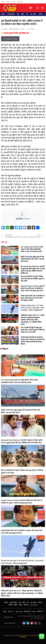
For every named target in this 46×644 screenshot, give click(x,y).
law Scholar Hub (33, 631)
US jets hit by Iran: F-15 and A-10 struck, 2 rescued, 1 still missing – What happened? (32, 308)
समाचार (3, 14)
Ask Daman (21, 631)
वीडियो (16, 605)
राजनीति (10, 605)
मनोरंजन (40, 14)
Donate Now (34, 605)
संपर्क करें (26, 605)
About (8, 2)
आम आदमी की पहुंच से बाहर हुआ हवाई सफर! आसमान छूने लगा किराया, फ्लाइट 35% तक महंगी (33, 330)
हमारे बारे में (27, 612)
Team (14, 2)
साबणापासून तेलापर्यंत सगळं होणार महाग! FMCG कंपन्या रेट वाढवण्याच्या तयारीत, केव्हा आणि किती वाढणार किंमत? (33, 340)
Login (34, 612)
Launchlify (5, 631)
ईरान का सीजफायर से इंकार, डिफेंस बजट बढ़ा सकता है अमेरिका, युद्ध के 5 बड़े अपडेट (33, 279)
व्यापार (21, 605)
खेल (18, 14)
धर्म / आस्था (33, 14)
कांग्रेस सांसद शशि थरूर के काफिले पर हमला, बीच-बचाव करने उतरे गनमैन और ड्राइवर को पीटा (33, 298)
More (11, 612)
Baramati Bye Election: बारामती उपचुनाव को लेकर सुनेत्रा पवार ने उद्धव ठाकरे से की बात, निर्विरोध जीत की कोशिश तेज (33, 270)
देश (27, 14)
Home (3, 2)
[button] (43, 8)
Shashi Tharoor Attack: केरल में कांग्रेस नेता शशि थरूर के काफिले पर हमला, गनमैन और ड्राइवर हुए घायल (33, 288)
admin (27, 219)
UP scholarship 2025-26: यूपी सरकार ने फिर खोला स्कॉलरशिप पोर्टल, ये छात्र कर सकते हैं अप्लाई (32, 249)
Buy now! (20, 2)
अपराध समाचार (11, 14)
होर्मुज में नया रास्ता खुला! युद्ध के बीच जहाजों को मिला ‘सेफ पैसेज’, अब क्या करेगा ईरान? (33, 259)
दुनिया (23, 14)
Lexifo (13, 631)
